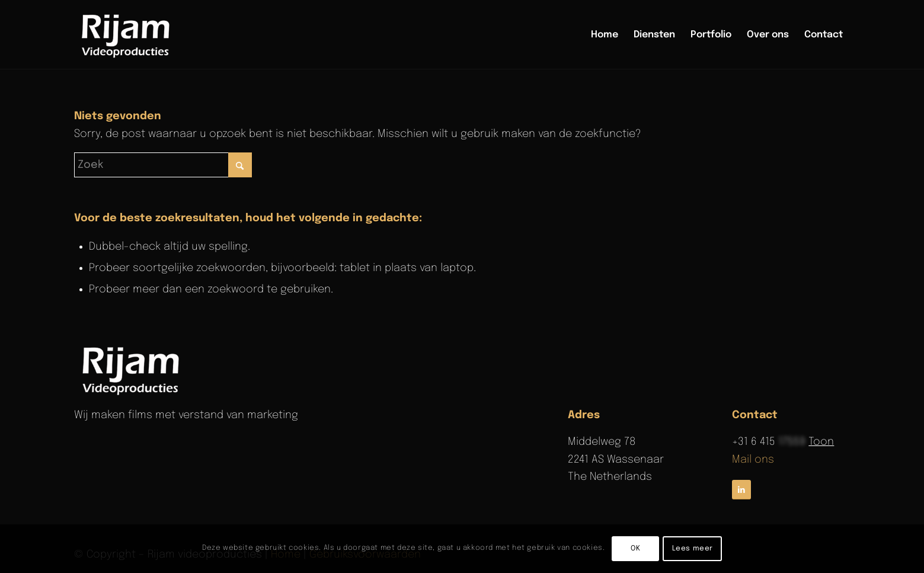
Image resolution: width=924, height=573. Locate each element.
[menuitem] (605, 35)
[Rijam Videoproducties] (128, 35)
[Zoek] (163, 165)
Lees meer (693, 549)
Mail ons (753, 460)
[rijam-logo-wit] (133, 370)
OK (635, 549)
